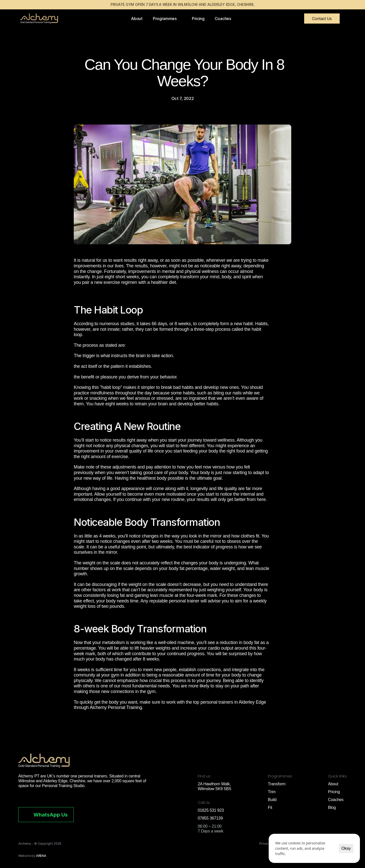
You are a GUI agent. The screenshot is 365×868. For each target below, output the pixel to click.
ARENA (41, 856)
